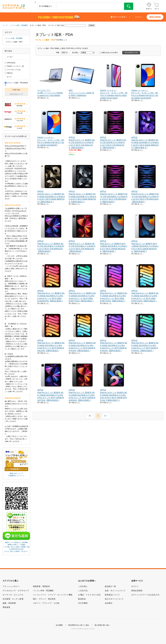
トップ (5, 25)
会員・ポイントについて (115, 591)
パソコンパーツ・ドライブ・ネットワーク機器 (53, 595)
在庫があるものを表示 (108, 53)
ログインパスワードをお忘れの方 (145, 595)
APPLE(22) (10, 63)
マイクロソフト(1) (13, 70)
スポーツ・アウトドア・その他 (46, 603)
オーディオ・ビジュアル (13, 595)
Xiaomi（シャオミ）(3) (14, 66)
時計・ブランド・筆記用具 (44, 599)
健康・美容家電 (9, 603)
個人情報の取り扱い (102, 625)
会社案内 (109, 603)
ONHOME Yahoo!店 (16, 112)
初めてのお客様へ (120, 17)
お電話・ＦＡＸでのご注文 (89, 595)
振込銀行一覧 (110, 586)
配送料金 (82, 599)
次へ (106, 416)
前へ (90, 416)
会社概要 (59, 625)
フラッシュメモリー (11, 586)
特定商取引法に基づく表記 (79, 625)
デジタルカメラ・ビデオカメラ (16, 591)
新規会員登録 (155, 17)
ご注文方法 (83, 591)
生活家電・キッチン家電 (13, 599)
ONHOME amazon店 (16, 119)
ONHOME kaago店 (16, 127)
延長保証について (112, 595)
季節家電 (6, 607)
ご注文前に (83, 586)
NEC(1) (9, 73)
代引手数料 (83, 603)
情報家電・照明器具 (41, 586)
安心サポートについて (114, 599)
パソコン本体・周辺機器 (19, 25)
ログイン (139, 17)
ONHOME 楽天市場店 (16, 105)
